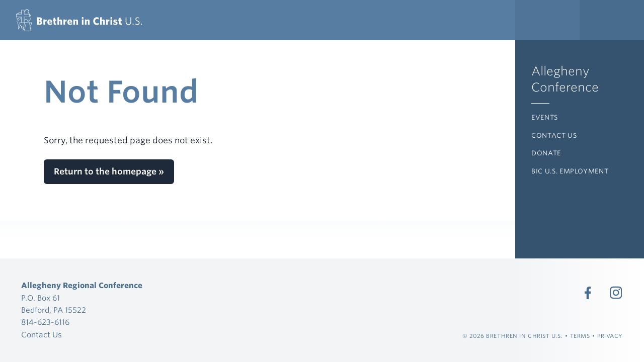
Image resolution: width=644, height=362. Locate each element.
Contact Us (554, 135)
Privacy (610, 336)
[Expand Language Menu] (612, 20)
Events (545, 117)
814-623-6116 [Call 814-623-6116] (45, 322)
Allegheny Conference (565, 79)
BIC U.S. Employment (570, 171)
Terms (580, 336)
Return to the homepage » (109, 171)
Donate (546, 153)
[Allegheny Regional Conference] (79, 20)
